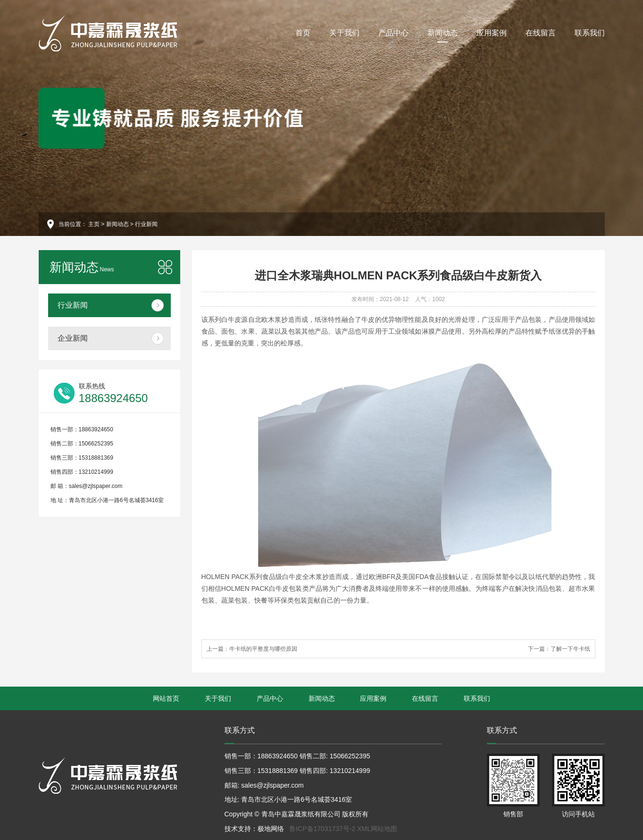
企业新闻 (73, 338)
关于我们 (344, 33)
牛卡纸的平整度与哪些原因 (263, 649)
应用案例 (492, 33)
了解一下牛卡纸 (570, 649)
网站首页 (166, 698)
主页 (94, 224)
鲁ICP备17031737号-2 (322, 829)
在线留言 (541, 33)
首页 (303, 33)
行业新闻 (146, 224)
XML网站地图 (377, 829)
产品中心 (393, 33)
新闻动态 (443, 36)
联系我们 (590, 33)
